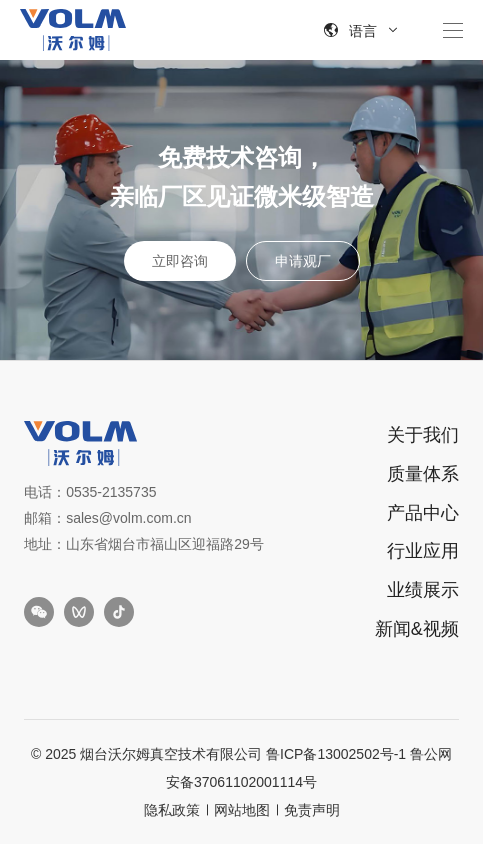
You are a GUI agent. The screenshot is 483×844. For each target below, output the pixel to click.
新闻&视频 (417, 629)
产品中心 (423, 513)
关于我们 (423, 435)
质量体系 (423, 474)
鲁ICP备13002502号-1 (336, 754)
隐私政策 (172, 810)
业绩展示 (423, 590)
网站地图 (242, 810)
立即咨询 (180, 261)
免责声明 (312, 810)
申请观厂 (303, 261)
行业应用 (423, 551)
